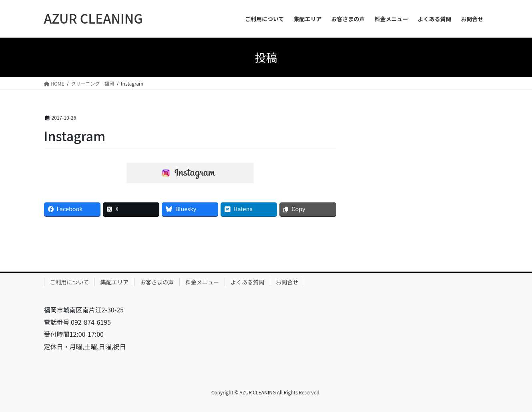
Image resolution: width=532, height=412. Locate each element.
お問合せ (287, 282)
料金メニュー (202, 282)
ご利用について (70, 282)
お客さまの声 (157, 282)
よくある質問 (247, 282)
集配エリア (114, 282)
